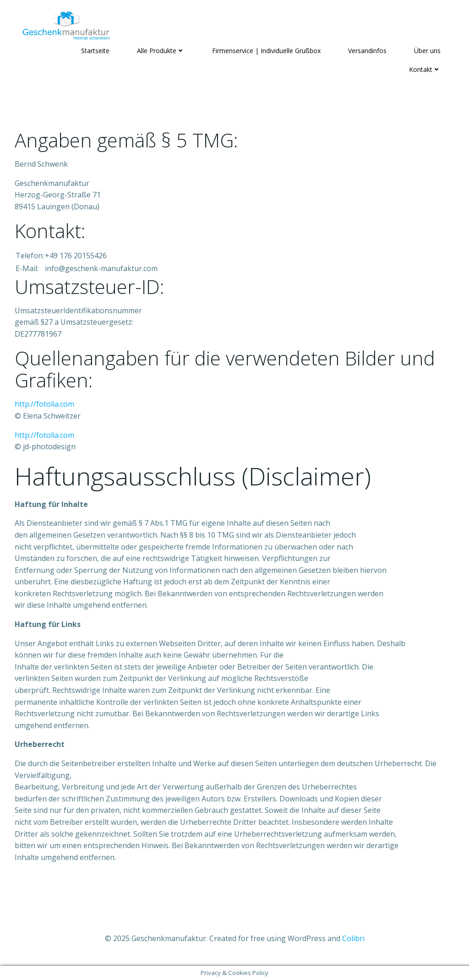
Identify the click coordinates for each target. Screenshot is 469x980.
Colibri (353, 938)
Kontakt (425, 69)
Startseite (95, 51)
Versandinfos (367, 51)
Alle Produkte (161, 51)
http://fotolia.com (44, 404)
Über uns (427, 51)
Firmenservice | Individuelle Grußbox (266, 51)
